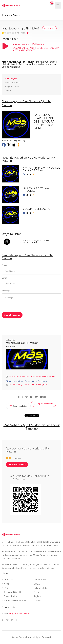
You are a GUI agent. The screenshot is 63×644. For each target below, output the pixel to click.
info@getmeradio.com (19, 614)
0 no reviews (21, 33)
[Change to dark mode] (52, 3)
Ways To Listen (12, 86)
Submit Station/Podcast (15, 600)
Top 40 (37, 592)
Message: (6, 291)
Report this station (44, 404)
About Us (8, 580)
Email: (5, 278)
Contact (9, 90)
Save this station (18, 406)
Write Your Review (17, 465)
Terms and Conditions (14, 592)
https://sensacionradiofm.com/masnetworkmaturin (32, 376)
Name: (5, 265)
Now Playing (11, 79)
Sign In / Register (11, 15)
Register (37, 596)
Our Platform (40, 580)
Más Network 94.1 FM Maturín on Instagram (28, 385)
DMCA (37, 584)
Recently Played (13, 83)
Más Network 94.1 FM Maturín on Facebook (28, 381)
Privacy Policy (10, 596)
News (7, 584)
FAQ (6, 588)
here (36, 243)
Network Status (41, 588)
